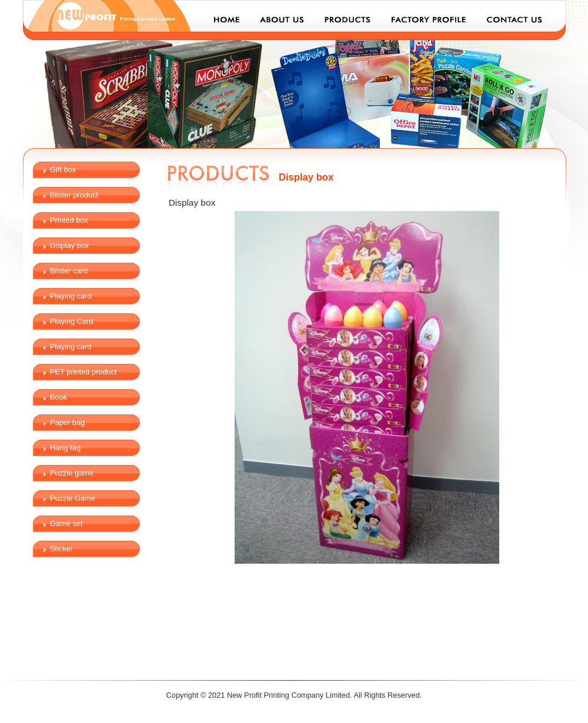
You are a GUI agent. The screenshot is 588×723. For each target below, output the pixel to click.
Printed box (69, 220)
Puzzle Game (73, 498)
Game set (66, 523)
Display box (69, 245)
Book (59, 397)
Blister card (69, 271)
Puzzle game (72, 473)
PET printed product (83, 372)
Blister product (74, 195)
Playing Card (71, 321)
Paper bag (67, 422)
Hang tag (65, 448)
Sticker (61, 549)
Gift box (63, 170)
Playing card (71, 296)
